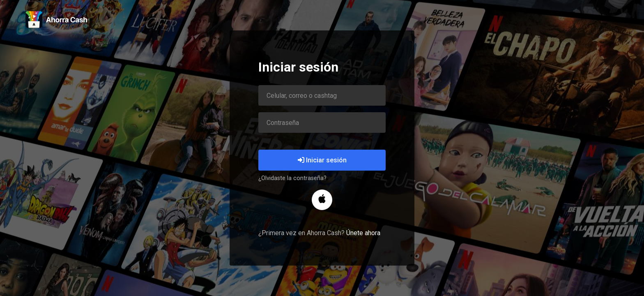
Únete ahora (363, 233)
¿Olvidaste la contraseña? (292, 178)
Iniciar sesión (322, 160)
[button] (322, 200)
